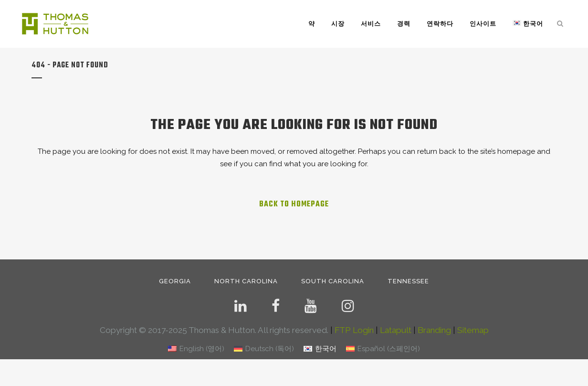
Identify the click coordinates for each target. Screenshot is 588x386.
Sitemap (473, 330)
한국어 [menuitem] (326, 349)
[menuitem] (196, 349)
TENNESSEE (408, 281)
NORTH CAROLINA (246, 281)
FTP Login (354, 330)
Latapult (396, 330)
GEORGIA (175, 281)
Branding (434, 330)
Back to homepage (294, 204)
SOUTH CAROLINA (333, 281)
